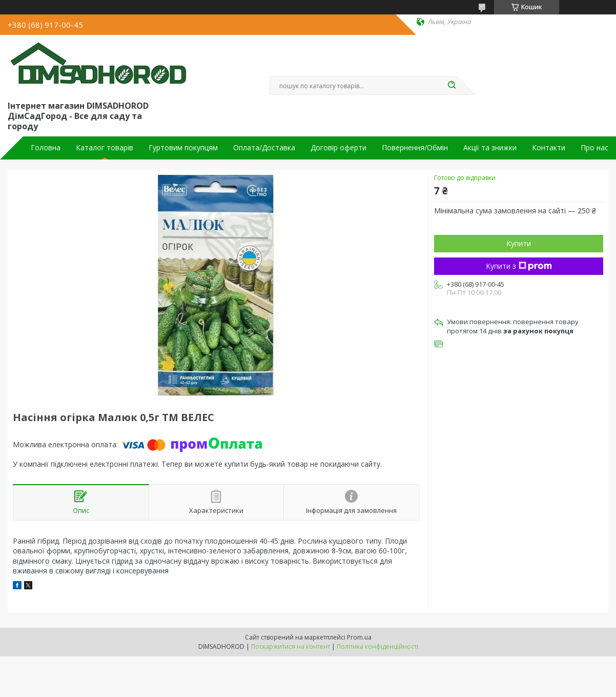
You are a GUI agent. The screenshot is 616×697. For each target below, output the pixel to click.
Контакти (549, 148)
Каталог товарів (105, 148)
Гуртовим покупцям (183, 148)
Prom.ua (359, 637)
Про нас (594, 148)
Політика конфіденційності (377, 646)
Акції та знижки (490, 148)
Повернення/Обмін (415, 148)
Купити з (519, 266)
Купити (519, 243)
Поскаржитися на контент (291, 646)
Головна (46, 148)
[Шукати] (451, 86)
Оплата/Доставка (264, 148)
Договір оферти (338, 148)
